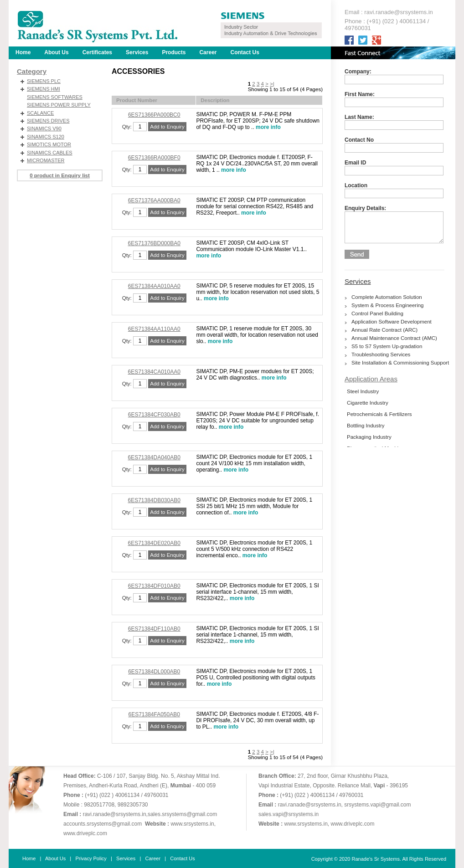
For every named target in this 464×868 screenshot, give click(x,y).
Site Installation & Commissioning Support (400, 363)
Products (174, 52)
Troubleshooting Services (381, 354)
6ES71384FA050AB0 (154, 714)
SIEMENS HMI (44, 89)
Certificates (97, 52)
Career (208, 52)
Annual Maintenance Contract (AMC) (394, 338)
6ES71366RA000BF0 (154, 158)
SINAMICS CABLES (50, 153)
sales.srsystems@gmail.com (182, 814)
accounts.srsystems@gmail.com (103, 824)
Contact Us (245, 52)
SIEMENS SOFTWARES (55, 97)
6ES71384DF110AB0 (154, 629)
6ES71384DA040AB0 (154, 457)
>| (272, 84)
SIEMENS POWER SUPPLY (59, 105)
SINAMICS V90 (44, 128)
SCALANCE (40, 113)
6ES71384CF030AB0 (154, 415)
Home (23, 52)
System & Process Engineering (388, 305)
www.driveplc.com (85, 833)
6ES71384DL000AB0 (154, 672)
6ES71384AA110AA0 (154, 329)
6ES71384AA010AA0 (154, 286)
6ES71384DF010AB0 (154, 586)
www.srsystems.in (192, 824)
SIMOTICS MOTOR (49, 144)
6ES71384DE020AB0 (154, 543)
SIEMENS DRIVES (48, 121)
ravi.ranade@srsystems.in (115, 814)
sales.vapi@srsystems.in (289, 814)
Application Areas (371, 379)
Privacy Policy (91, 858)
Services (358, 281)
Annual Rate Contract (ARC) (384, 330)
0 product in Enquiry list (60, 175)
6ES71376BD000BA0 (154, 243)
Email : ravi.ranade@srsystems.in (389, 12)
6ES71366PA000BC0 (154, 115)
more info (268, 127)
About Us (56, 52)
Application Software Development (392, 322)
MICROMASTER (46, 160)
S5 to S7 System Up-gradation (387, 346)
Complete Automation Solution (387, 297)
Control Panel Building (377, 313)
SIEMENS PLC (44, 81)
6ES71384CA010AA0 (154, 372)
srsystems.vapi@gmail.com (377, 805)
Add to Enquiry (167, 127)
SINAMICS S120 (46, 137)
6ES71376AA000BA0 (154, 200)
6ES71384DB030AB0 (154, 500)
